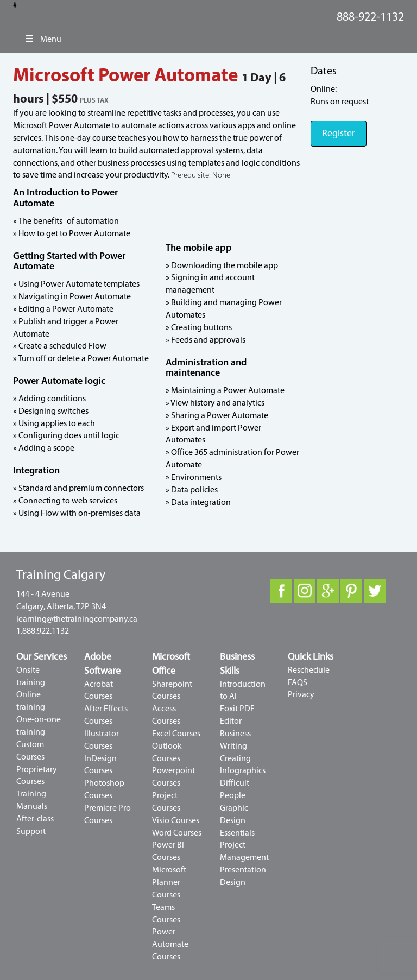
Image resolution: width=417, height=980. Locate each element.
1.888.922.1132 (43, 631)
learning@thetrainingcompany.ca (77, 619)
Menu (43, 39)
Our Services (42, 657)
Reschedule (309, 670)
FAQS (298, 682)
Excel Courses (176, 734)
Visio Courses (176, 820)
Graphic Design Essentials (237, 820)
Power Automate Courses (170, 944)
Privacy (301, 694)
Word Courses (177, 833)
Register (339, 133)
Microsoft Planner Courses (169, 882)
